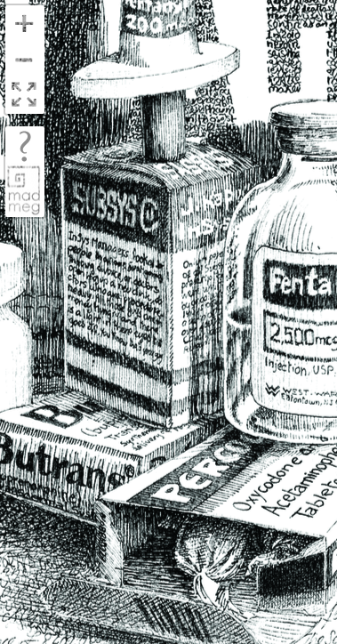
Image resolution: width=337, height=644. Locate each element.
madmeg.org (24, 190)
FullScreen (24, 96)
